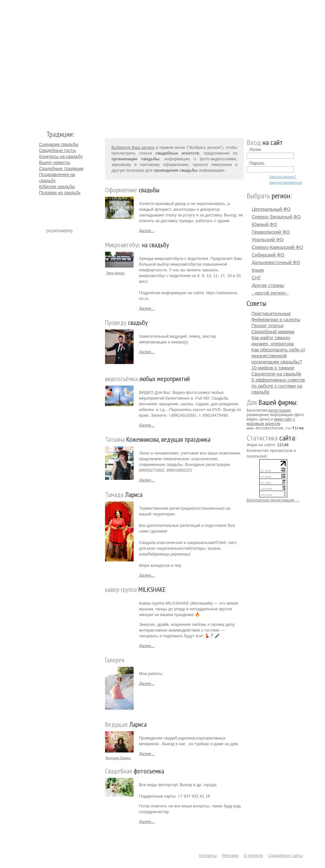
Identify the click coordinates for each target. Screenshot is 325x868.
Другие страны (268, 285)
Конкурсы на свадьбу (61, 156)
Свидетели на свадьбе (276, 374)
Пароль (257, 163)
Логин (255, 149)
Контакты (208, 855)
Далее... (147, 231)
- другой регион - (270, 293)
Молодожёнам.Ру (42, 62)
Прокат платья (267, 325)
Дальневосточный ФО (276, 262)
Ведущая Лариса (118, 758)
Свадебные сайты (285, 855)
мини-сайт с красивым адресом (271, 421)
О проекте (253, 855)
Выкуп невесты (55, 162)
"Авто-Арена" (115, 273)
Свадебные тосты (57, 150)
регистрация (279, 410)
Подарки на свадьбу (60, 193)
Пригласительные (271, 313)
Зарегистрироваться (286, 182)
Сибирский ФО (268, 255)
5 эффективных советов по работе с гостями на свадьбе (278, 386)
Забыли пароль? (283, 177)
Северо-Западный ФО (276, 217)
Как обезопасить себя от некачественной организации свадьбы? (278, 356)
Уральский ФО (268, 239)
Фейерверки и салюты (276, 319)
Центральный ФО (271, 209)
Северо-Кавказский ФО (277, 247)
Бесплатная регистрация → (273, 500)
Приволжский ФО (271, 232)
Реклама (230, 855)
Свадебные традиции (61, 169)
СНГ (256, 278)
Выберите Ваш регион (133, 147)
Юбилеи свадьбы (57, 187)
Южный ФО (264, 224)
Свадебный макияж (273, 331)
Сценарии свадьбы (59, 144)
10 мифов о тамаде (273, 368)
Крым (258, 270)
